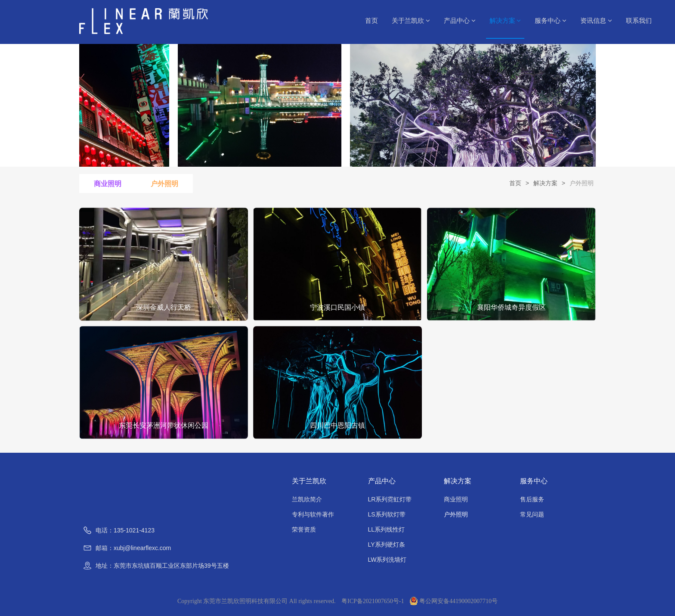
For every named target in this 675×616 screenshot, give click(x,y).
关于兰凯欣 (411, 21)
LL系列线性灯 (387, 529)
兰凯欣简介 (307, 499)
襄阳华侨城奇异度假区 (511, 307)
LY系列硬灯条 (387, 544)
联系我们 (639, 21)
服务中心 (551, 21)
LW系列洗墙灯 (387, 560)
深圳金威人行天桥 (164, 307)
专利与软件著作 (313, 514)
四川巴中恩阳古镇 (337, 425)
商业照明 (108, 184)
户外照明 (164, 184)
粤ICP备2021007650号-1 (373, 601)
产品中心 (460, 21)
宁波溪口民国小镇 (337, 307)
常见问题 (532, 514)
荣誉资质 (304, 529)
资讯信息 (596, 21)
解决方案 (505, 21)
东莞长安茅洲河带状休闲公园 (164, 425)
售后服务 (532, 499)
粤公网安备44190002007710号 (454, 601)
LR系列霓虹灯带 (390, 499)
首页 (372, 21)
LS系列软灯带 (387, 514)
